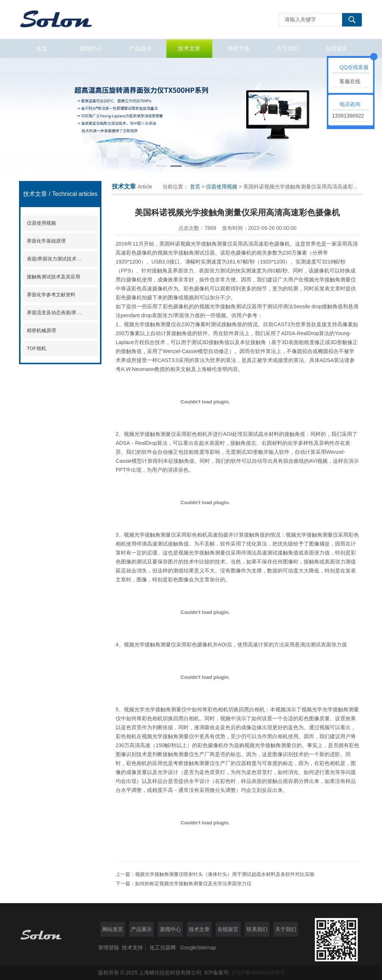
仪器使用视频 (41, 223)
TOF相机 (37, 348)
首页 (42, 48)
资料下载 (238, 48)
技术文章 (189, 48)
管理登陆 (109, 948)
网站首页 (113, 929)
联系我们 (257, 929)
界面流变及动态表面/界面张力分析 (55, 313)
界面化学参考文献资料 (51, 295)
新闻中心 (91, 48)
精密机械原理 (41, 330)
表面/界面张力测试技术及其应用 (55, 259)
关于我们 (288, 48)
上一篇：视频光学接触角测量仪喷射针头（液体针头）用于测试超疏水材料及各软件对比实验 (215, 874)
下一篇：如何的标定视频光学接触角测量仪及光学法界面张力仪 (184, 884)
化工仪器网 (163, 948)
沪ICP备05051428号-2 (258, 973)
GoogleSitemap (198, 948)
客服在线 (350, 81)
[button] (161, 166)
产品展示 (140, 48)
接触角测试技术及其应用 (54, 277)
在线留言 (336, 48)
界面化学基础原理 (46, 241)
